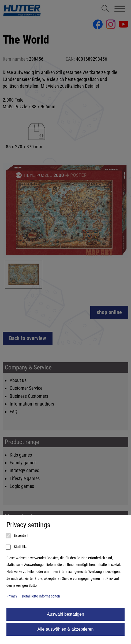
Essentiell (17, 536)
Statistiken (18, 547)
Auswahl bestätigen (65, 614)
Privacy (12, 596)
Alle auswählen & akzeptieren (66, 629)
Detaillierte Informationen (41, 596)
